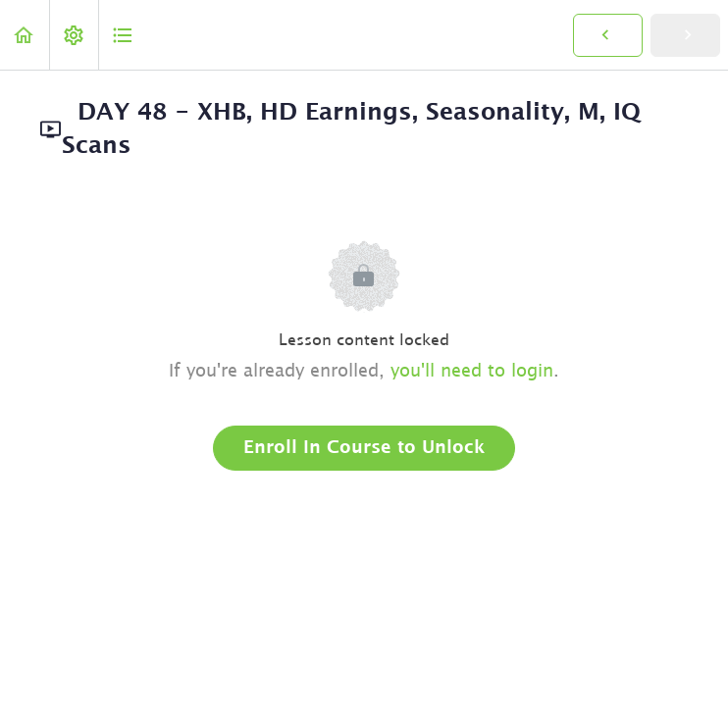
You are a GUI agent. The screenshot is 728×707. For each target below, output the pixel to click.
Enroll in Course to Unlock (364, 448)
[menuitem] (74, 35)
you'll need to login (472, 372)
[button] (25, 35)
